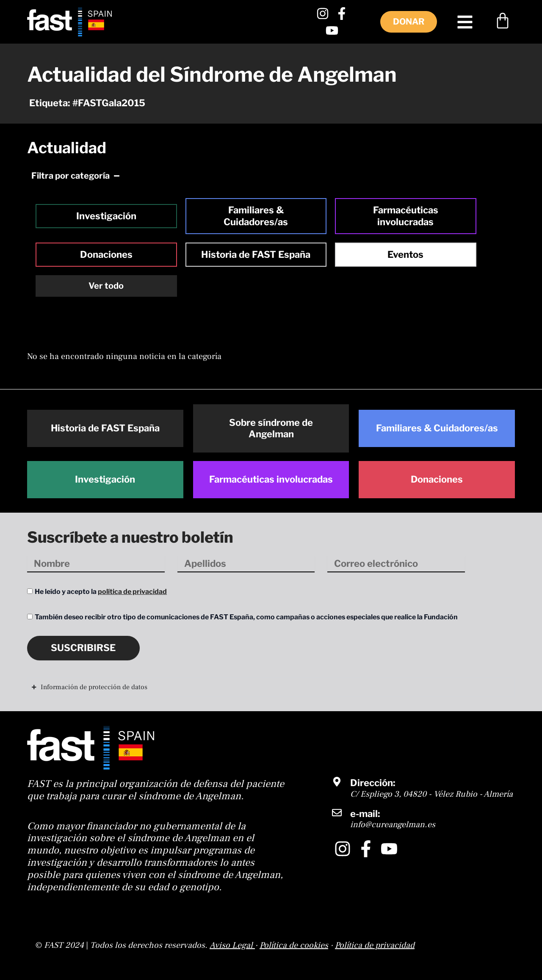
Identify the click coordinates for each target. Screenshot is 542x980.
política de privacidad (132, 592)
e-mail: (365, 814)
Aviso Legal (231, 945)
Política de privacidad (375, 945)
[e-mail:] (337, 813)
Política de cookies (294, 945)
